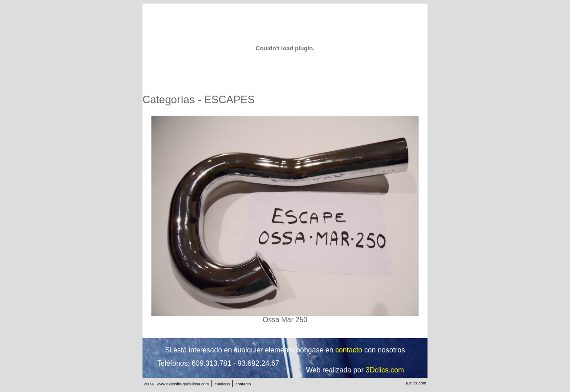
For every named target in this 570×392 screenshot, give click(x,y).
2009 (148, 384)
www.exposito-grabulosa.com (183, 384)
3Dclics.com (415, 383)
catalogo (222, 384)
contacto (243, 384)
